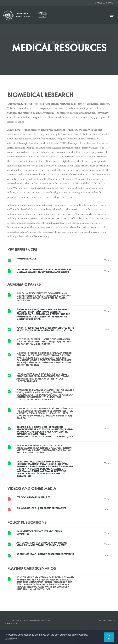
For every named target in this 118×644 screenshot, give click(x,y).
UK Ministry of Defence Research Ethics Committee (39, 533)
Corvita (111, 620)
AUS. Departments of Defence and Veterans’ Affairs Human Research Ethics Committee (42, 544)
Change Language (104, 3)
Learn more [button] (11, 639)
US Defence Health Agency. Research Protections (45, 554)
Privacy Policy (42, 620)
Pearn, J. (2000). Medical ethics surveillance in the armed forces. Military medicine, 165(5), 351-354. (45, 329)
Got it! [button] (109, 637)
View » (108, 260)
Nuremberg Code (26, 259)
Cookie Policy (10, 624)
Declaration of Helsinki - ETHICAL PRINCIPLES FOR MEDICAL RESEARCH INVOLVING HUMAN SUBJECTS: (44, 271)
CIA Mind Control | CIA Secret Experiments (41, 508)
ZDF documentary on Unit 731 (34, 497)
